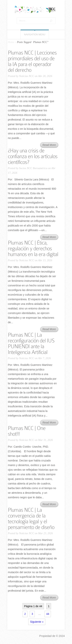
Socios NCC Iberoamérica (33, 168)
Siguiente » (37, 622)
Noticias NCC (26, 76)
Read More (49, 145)
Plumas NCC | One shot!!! (27, 431)
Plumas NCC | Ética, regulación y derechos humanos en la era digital (33, 248)
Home (11, 42)
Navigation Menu (35, 35)
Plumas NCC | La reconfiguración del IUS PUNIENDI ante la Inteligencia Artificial (31, 343)
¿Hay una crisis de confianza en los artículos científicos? (33, 156)
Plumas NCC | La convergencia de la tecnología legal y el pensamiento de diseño (31, 519)
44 (48, 614)
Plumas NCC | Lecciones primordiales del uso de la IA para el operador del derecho (32, 61)
